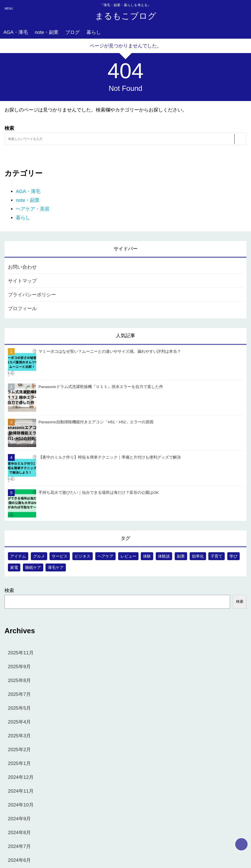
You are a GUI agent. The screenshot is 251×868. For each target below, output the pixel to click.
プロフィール (22, 309)
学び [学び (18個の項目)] (233, 556)
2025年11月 (21, 653)
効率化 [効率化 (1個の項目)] (198, 556)
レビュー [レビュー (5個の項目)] (128, 556)
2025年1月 (19, 763)
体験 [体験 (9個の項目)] (147, 556)
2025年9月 (19, 667)
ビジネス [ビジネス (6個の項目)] (83, 556)
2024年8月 (19, 833)
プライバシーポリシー (32, 295)
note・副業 (47, 32)
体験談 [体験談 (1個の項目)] (164, 556)
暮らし (94, 32)
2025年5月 (19, 708)
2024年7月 (19, 846)
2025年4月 (19, 722)
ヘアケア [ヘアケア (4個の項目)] (105, 556)
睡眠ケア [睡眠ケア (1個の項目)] (33, 567)
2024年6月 (19, 860)
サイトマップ (22, 281)
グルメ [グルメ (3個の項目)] (39, 556)
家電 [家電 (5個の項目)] (14, 567)
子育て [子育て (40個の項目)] (217, 556)
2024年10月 (21, 805)
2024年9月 (19, 819)
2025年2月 (19, 750)
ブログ (73, 32)
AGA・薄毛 (16, 32)
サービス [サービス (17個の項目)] (60, 556)
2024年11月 (21, 791)
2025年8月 (19, 680)
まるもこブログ (126, 16)
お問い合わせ (22, 267)
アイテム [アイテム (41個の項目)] (18, 556)
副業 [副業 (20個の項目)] (181, 556)
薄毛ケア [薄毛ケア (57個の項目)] (56, 567)
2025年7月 (19, 694)
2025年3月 (19, 736)
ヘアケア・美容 (33, 209)
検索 (9, 590)
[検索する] (240, 139)
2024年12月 (21, 777)
